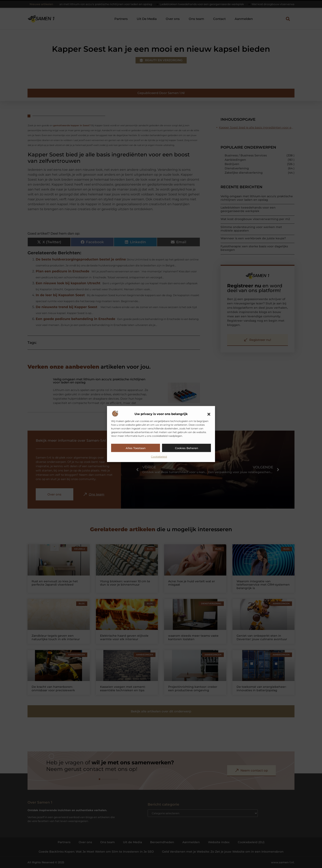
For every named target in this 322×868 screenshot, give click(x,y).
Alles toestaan (136, 448)
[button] (209, 414)
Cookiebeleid (159, 457)
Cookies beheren (187, 448)
